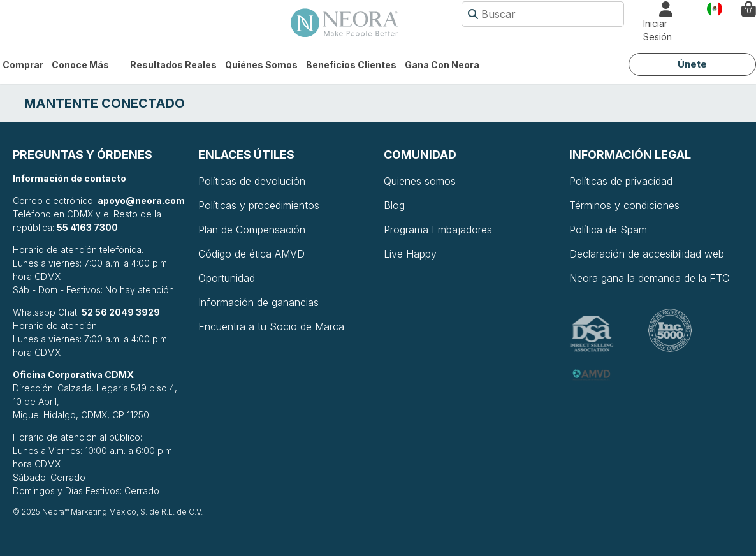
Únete (692, 64)
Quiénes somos (261, 65)
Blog (394, 205)
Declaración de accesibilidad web (647, 254)
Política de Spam (608, 230)
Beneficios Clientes (351, 65)
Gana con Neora (442, 65)
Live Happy (410, 254)
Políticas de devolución (252, 181)
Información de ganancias (258, 302)
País (715, 8)
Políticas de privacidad (621, 181)
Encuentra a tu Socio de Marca (271, 326)
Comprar (23, 65)
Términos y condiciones (624, 205)
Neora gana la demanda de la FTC (649, 278)
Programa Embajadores (438, 230)
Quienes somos (420, 181)
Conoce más (80, 65)
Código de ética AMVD (251, 254)
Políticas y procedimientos (259, 205)
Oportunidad (227, 278)
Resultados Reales (173, 65)
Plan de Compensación (252, 230)
